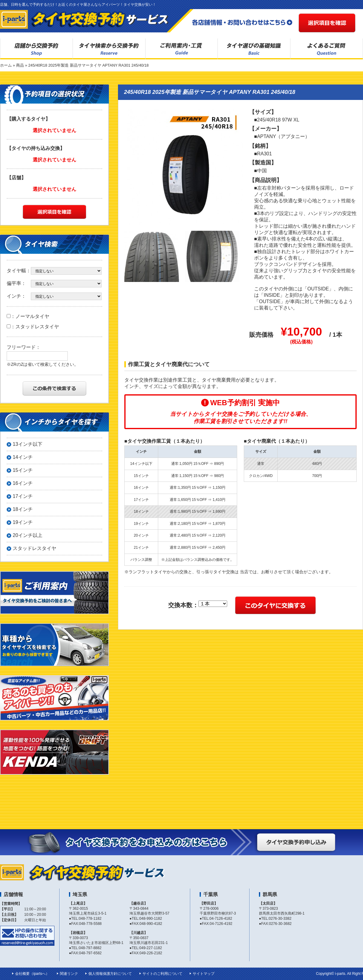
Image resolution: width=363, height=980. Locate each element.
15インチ (23, 470)
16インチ (23, 483)
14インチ (23, 457)
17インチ (23, 496)
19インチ (23, 522)
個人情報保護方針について (110, 974)
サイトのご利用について (162, 974)
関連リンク (69, 974)
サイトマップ (204, 974)
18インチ (23, 509)
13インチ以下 (28, 444)
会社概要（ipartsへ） (32, 974)
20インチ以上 (28, 535)
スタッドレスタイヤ (34, 548)
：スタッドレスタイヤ (33, 327)
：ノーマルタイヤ (28, 316)
